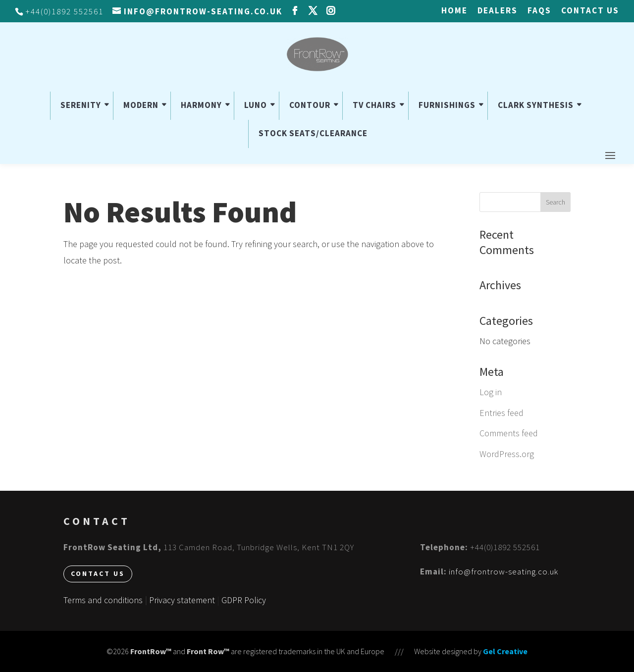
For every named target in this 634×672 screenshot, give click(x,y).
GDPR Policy (244, 600)
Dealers (498, 11)
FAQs (539, 11)
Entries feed (502, 413)
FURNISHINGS (447, 105)
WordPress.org (507, 454)
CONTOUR (310, 105)
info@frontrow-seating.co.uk (503, 571)
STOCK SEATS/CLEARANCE (313, 133)
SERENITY (81, 105)
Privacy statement (182, 600)
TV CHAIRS (374, 105)
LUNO (256, 105)
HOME (454, 11)
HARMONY (201, 105)
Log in (491, 392)
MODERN (141, 105)
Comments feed (509, 433)
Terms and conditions (103, 600)
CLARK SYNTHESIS (536, 105)
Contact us (590, 11)
